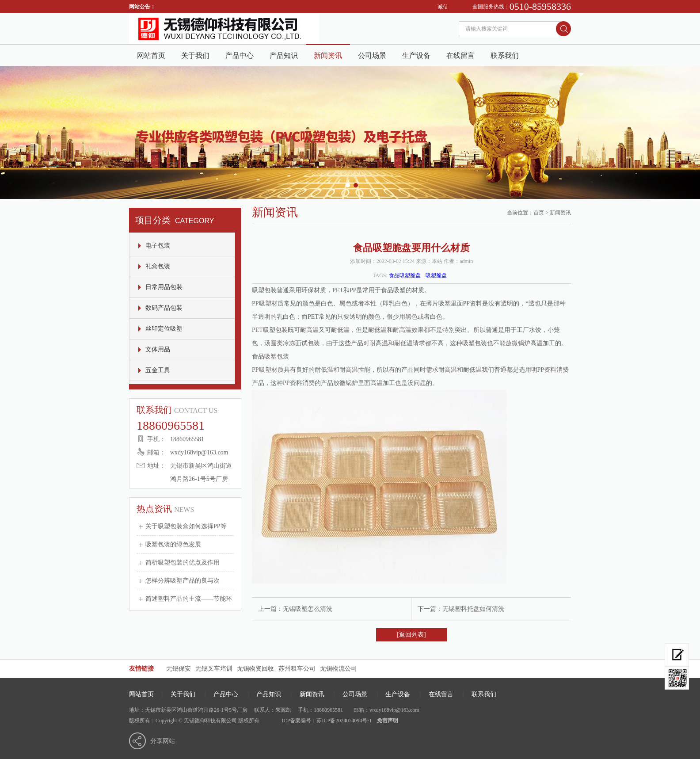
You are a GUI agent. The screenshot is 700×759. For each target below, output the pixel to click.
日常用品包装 (164, 287)
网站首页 (151, 55)
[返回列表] (411, 635)
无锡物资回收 (255, 669)
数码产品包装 (164, 308)
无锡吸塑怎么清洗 (308, 609)
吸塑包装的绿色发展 (173, 544)
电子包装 (158, 246)
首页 (539, 213)
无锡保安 (179, 669)
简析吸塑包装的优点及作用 (183, 563)
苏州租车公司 (297, 669)
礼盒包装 (158, 266)
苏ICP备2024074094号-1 (344, 721)
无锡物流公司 (339, 669)
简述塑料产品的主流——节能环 (189, 599)
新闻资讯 (328, 55)
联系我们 (505, 55)
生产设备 (416, 55)
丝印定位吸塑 (164, 329)
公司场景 (372, 55)
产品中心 (240, 55)
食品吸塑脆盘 (405, 275)
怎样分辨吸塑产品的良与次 (183, 581)
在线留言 (460, 55)
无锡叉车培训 (214, 669)
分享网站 (163, 741)
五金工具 (158, 370)
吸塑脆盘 (436, 275)
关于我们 (195, 55)
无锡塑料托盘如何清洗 (473, 609)
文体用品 (158, 349)
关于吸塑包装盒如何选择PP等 (186, 526)
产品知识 (284, 55)
